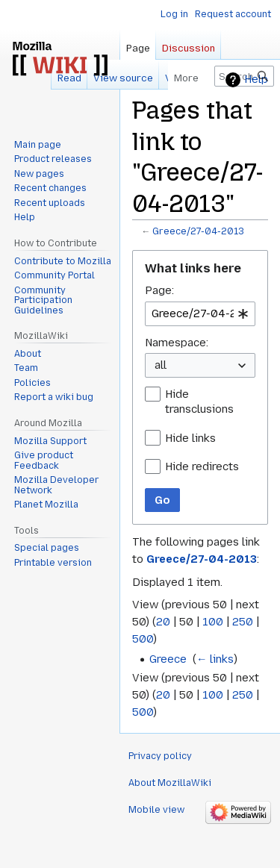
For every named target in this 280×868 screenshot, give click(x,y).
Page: (159, 290)
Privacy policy (160, 756)
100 (213, 622)
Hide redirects (202, 466)
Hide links (190, 438)
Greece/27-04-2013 (198, 231)
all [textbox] (161, 365)
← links (215, 659)
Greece (168, 659)
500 (143, 639)
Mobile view (156, 810)
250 (243, 622)
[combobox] (200, 314)
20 (163, 622)
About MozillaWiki (170, 783)
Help (256, 79)
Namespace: (177, 343)
